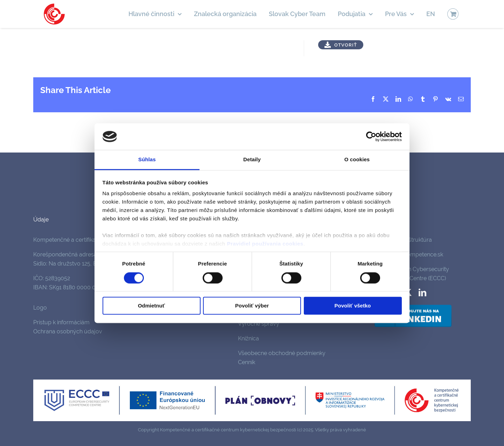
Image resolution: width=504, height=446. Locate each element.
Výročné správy (259, 324)
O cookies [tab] (357, 160)
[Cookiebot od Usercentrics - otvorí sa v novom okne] (371, 136)
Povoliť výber (252, 306)
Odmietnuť (151, 306)
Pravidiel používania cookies (265, 244)
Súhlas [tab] (147, 160)
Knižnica (248, 338)
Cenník (247, 362)
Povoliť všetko (353, 306)
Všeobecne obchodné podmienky (282, 353)
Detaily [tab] (252, 160)
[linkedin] (422, 292)
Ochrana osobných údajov (68, 331)
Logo (40, 308)
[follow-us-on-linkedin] (413, 306)
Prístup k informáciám (61, 322)
